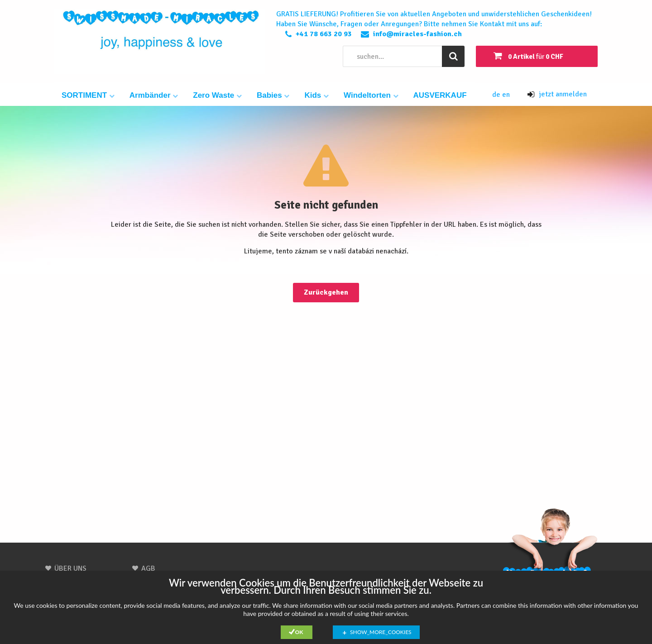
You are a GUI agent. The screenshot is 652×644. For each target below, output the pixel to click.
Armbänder (154, 95)
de (497, 95)
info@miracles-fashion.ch (417, 34)
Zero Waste (217, 95)
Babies (273, 95)
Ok (299, 632)
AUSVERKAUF (440, 95)
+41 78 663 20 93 (324, 34)
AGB (148, 568)
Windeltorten (371, 95)
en (506, 95)
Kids (316, 95)
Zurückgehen (326, 292)
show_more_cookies (381, 632)
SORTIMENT (88, 95)
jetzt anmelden (557, 94)
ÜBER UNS (70, 568)
